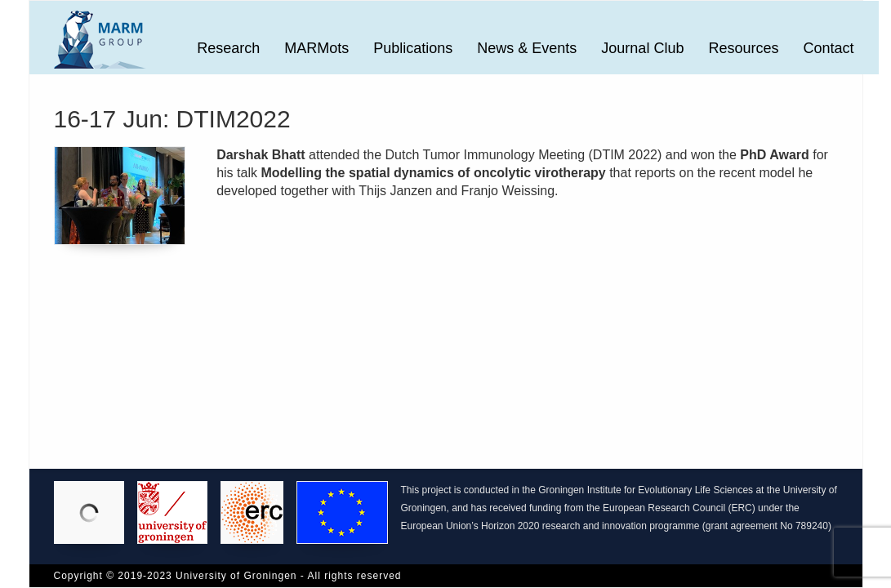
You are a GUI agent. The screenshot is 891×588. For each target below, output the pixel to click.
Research (228, 48)
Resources (743, 48)
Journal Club (642, 48)
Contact (828, 48)
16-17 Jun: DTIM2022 (172, 119)
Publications (413, 48)
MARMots (316, 48)
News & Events (527, 48)
